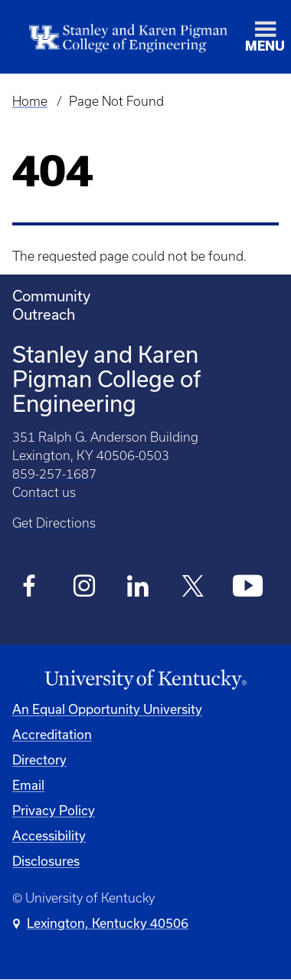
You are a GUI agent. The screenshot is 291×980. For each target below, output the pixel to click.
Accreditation (52, 734)
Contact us (44, 492)
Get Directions (54, 523)
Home (30, 101)
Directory (39, 760)
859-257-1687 (54, 474)
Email (28, 785)
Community (51, 296)
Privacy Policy (54, 810)
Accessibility (49, 835)
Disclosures (46, 861)
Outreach (44, 314)
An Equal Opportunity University (107, 709)
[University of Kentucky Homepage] (145, 680)
